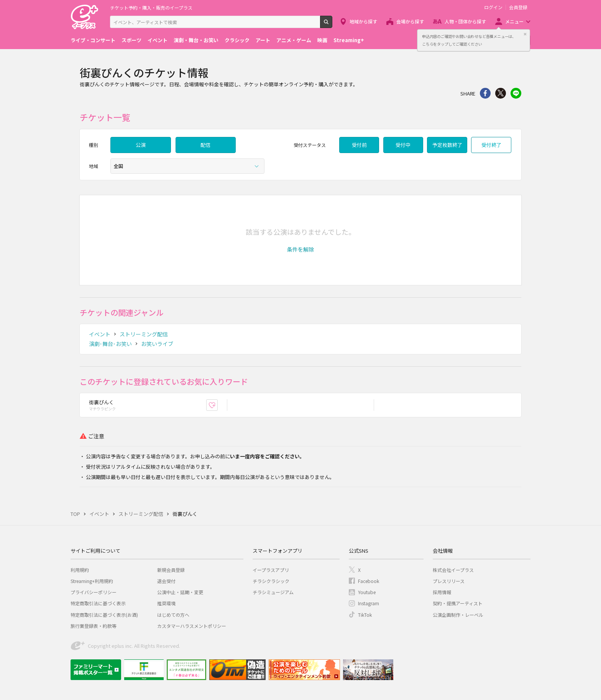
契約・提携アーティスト (458, 603)
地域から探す (363, 21)
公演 (141, 145)
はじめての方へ (173, 615)
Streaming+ (349, 40)
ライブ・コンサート (93, 40)
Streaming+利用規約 (92, 581)
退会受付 (166, 581)
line (516, 93)
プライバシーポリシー (94, 592)
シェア (485, 93)
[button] (300, 249)
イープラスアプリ (271, 570)
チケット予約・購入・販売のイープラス (151, 7)
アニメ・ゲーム (294, 40)
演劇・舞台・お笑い (196, 40)
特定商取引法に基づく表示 (98, 603)
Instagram (369, 603)
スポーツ (131, 40)
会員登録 (518, 7)
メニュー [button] (514, 21)
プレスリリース (449, 581)
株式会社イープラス (453, 570)
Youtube (367, 592)
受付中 (403, 145)
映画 (322, 40)
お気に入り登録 (218, 405)
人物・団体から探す (465, 21)
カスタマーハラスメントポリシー (192, 626)
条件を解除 (300, 249)
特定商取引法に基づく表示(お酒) (104, 615)
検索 (332, 25)
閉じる (525, 34)
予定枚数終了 (447, 145)
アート (263, 40)
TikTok (365, 615)
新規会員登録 (171, 570)
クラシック (237, 40)
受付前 (359, 145)
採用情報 (442, 592)
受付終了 (491, 145)
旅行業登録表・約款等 (94, 626)
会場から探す (410, 21)
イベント (158, 40)
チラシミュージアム (273, 592)
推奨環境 (166, 603)
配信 (205, 145)
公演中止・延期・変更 (180, 592)
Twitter (501, 93)
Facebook (369, 581)
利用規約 (80, 570)
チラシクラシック (271, 581)
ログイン (493, 7)
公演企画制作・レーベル (458, 615)
